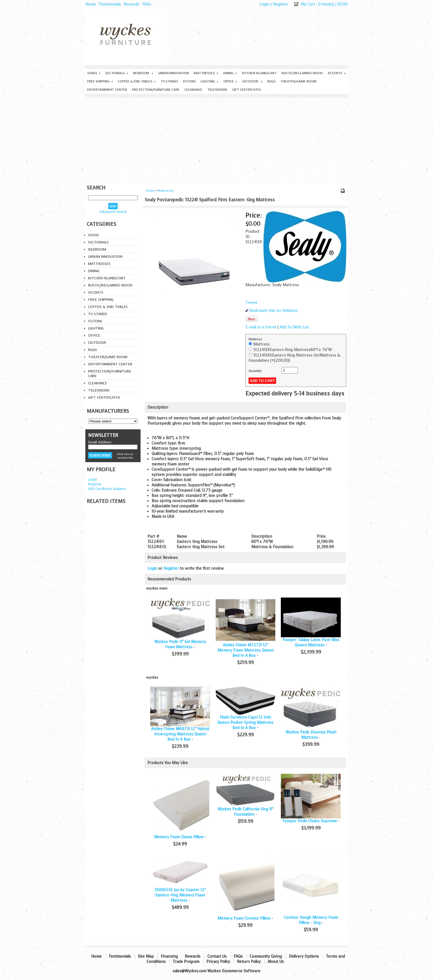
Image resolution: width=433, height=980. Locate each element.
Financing (169, 956)
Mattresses (206, 73)
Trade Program (186, 962)
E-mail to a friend (261, 327)
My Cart (308, 4)
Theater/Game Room (299, 81)
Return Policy (249, 962)
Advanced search (113, 212)
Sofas (94, 73)
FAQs (147, 4)
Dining (230, 73)
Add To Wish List (294, 327)
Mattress (255, 339)
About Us (276, 962)
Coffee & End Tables (137, 81)
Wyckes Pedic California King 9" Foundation (245, 812)
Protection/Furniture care (156, 90)
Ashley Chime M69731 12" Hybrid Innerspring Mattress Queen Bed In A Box (180, 734)
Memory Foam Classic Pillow (179, 837)
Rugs (271, 81)
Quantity (255, 371)
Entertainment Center (107, 90)
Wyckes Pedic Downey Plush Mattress (311, 735)
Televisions (217, 90)
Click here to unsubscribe (125, 456)
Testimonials (110, 4)
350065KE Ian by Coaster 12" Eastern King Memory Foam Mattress (180, 895)
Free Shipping (100, 81)
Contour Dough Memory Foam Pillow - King (311, 920)
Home (91, 4)
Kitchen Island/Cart (259, 73)
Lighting (210, 81)
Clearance (193, 90)
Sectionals (117, 73)
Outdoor (252, 81)
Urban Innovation (174, 73)
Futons (189, 81)
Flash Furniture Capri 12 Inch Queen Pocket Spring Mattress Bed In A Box (245, 723)
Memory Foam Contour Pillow (244, 918)
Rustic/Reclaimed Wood (302, 73)
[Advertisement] (216, 139)
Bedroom (143, 73)
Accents (337, 73)
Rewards (132, 4)
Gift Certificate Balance (107, 489)
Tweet (251, 303)
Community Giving (266, 956)
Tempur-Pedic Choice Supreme (310, 821)
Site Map (146, 956)
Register (281, 4)
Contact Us (217, 956)
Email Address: (100, 442)
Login (265, 4)
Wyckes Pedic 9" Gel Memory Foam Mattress (180, 644)
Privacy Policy (218, 962)
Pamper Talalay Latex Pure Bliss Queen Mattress (311, 642)
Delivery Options (304, 956)
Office (230, 81)
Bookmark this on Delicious (274, 311)
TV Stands (169, 81)
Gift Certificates (247, 90)
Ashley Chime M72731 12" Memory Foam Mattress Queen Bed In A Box (245, 650)
